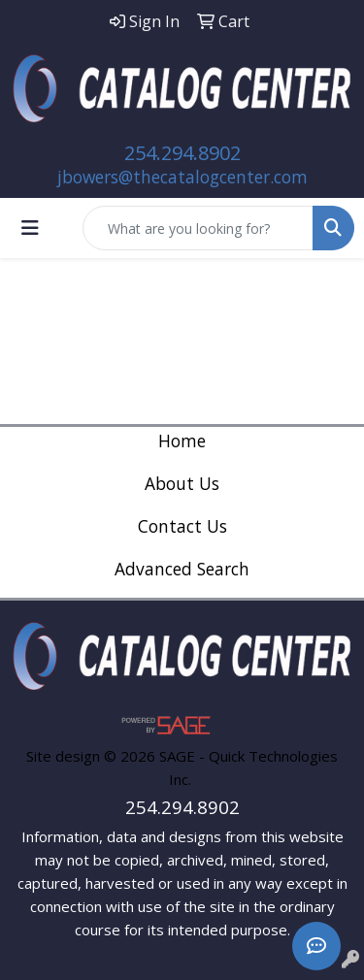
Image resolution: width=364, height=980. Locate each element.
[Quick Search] (198, 228)
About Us (182, 483)
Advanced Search (182, 569)
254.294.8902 (182, 153)
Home (182, 441)
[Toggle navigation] (30, 228)
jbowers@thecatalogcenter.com (182, 177)
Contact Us (182, 526)
